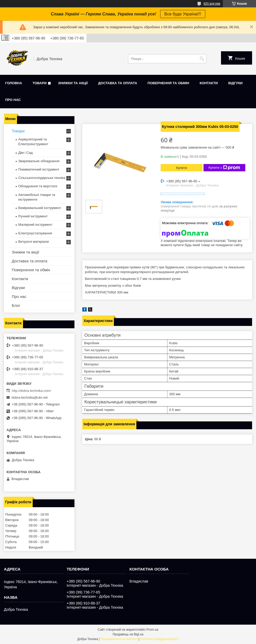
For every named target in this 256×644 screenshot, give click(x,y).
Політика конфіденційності (160, 639)
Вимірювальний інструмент (40, 208)
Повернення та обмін (168, 83)
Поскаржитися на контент (119, 639)
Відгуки (235, 83)
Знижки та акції (73, 83)
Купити (182, 168)
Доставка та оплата (118, 83)
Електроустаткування (35, 233)
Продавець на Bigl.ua (128, 634)
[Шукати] (202, 59)
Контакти (209, 83)
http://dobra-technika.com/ (31, 391)
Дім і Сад (25, 153)
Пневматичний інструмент (39, 169)
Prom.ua (152, 630)
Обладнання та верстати (38, 186)
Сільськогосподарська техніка (42, 178)
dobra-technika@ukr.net (30, 397)
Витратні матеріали (34, 242)
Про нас (13, 100)
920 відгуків (212, 4)
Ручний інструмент (33, 216)
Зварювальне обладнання (39, 161)
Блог (16, 305)
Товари (39, 83)
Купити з (224, 168)
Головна (14, 83)
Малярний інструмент (35, 225)
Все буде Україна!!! (183, 14)
